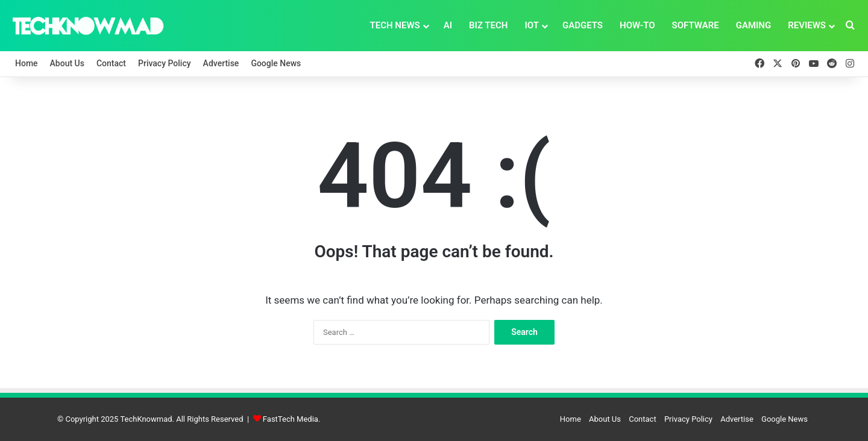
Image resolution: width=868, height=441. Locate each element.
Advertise (221, 63)
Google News (276, 63)
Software (696, 25)
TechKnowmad (146, 419)
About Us (67, 63)
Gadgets (583, 25)
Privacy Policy (165, 63)
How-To (637, 25)
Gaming (754, 25)
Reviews (807, 25)
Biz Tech (488, 25)
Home (27, 63)
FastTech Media (291, 419)
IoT (531, 25)
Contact (111, 63)
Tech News (395, 25)
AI (448, 25)
